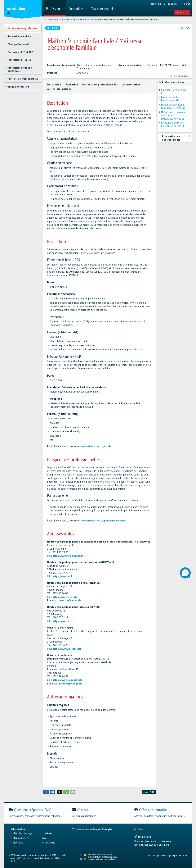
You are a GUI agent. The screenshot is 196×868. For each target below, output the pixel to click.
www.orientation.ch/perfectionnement (103, 521)
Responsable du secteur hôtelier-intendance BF (173, 124)
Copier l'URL (149, 792)
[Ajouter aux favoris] (187, 28)
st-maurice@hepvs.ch (68, 600)
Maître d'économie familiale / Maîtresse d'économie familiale (126, 19)
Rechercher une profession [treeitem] (22, 28)
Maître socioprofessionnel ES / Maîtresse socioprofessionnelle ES (175, 115)
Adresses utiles (131, 85)
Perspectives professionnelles (100, 85)
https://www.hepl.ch (64, 576)
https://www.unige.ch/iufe (67, 680)
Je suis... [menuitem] (182, 12)
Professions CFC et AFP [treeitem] (20, 52)
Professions (59, 19)
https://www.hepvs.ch (65, 597)
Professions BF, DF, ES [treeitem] (19, 60)
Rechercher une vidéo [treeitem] (19, 36)
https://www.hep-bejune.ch (68, 556)
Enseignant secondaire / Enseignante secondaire (173, 106)
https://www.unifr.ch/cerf (67, 649)
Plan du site (152, 855)
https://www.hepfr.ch (64, 621)
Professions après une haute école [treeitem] (20, 69)
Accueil (48, 19)
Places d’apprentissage (22, 833)
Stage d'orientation (21, 838)
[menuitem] (55, 8)
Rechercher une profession (80, 19)
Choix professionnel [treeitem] (18, 44)
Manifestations (48, 843)
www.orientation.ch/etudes (97, 446)
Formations (47, 833)
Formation (72, 85)
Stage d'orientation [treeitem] (18, 87)
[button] (46, 792)
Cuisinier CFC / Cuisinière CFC (174, 92)
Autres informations (59, 89)
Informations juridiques (168, 855)
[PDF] (181, 28)
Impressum (183, 855)
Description (54, 85)
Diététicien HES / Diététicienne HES (170, 99)
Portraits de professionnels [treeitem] (23, 79)
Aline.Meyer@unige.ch (68, 684)
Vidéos (45, 838)
